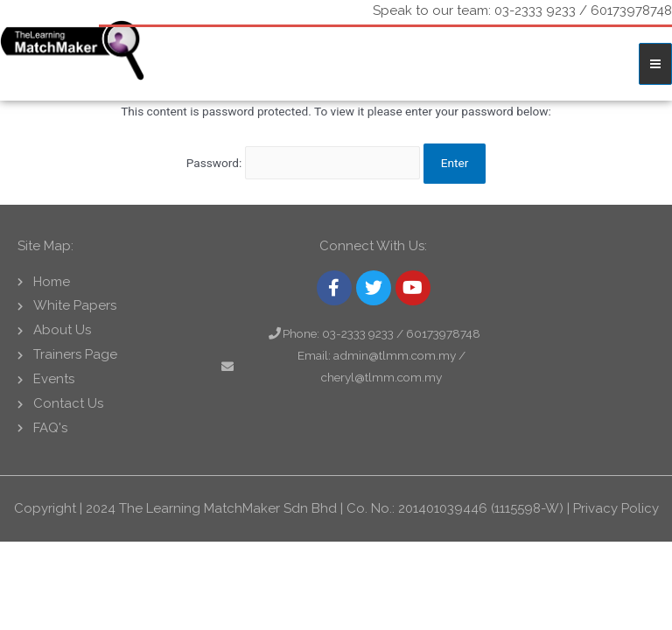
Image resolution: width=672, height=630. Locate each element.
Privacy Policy (616, 508)
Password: (304, 163)
